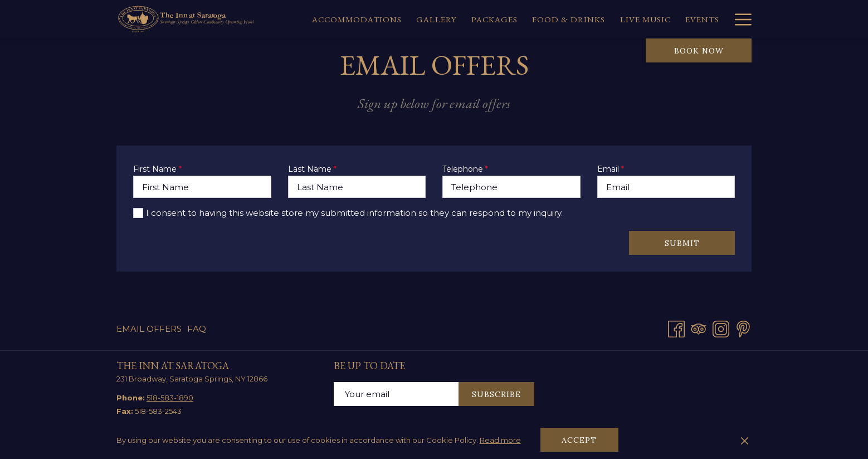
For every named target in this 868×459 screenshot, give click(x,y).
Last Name (312, 169)
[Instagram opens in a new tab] (721, 328)
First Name (157, 169)
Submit (682, 243)
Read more (500, 440)
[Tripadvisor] (699, 328)
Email (611, 169)
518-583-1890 (170, 398)
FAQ (197, 329)
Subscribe (496, 394)
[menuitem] (357, 19)
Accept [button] (579, 440)
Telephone (465, 169)
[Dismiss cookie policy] (745, 440)
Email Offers (149, 329)
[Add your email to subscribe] (396, 394)
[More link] (739, 19)
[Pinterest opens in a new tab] (743, 328)
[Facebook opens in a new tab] (676, 328)
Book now (699, 51)
